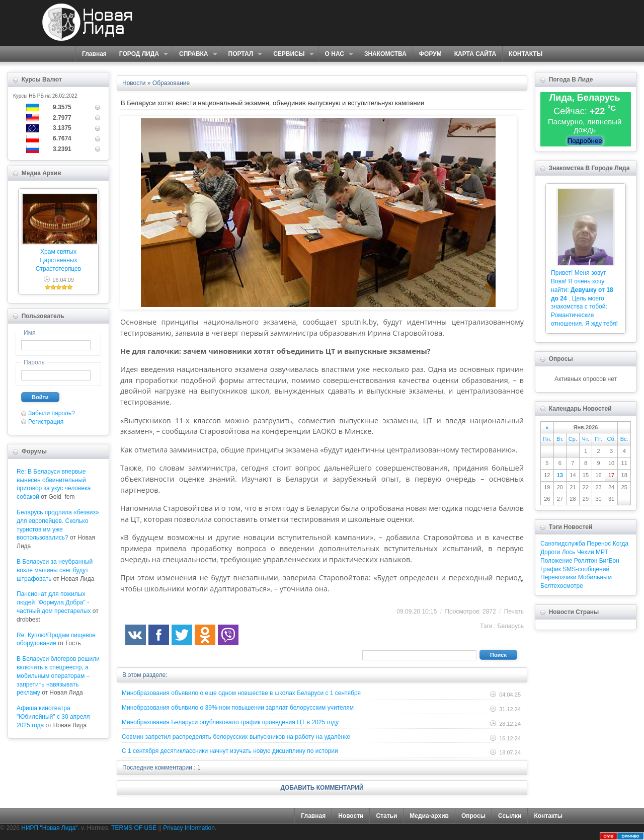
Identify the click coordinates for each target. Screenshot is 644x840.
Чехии (586, 552)
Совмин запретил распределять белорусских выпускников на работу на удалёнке (236, 737)
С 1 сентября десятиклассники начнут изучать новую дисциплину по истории (230, 751)
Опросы (473, 816)
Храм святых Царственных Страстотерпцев (58, 260)
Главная (94, 54)
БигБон (609, 561)
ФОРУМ (430, 54)
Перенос (599, 544)
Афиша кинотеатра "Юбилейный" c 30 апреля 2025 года (53, 717)
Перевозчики (558, 577)
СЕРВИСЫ (290, 54)
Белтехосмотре (562, 586)
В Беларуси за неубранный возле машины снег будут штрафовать (55, 570)
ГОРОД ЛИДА (140, 54)
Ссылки (510, 816)
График (551, 569)
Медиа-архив (429, 816)
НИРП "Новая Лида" (49, 828)
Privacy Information (189, 828)
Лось (569, 552)
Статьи (386, 816)
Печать (514, 612)
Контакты (548, 816)
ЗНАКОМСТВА (385, 54)
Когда (621, 544)
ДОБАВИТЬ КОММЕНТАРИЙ (322, 788)
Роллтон (586, 561)
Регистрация (46, 422)
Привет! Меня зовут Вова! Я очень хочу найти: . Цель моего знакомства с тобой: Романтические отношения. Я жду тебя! (584, 298)
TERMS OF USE (134, 828)
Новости (351, 816)
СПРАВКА (195, 54)
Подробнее (585, 141)
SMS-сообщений (586, 569)
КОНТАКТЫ (526, 54)
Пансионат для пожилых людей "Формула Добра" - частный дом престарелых (54, 602)
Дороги (550, 552)
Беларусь (511, 626)
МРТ (602, 552)
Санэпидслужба (563, 544)
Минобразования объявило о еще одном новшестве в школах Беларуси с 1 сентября (241, 693)
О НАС (336, 54)
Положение (556, 561)
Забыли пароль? (52, 413)
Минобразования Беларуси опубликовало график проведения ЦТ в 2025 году (230, 722)
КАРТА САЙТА (475, 54)
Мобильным (595, 577)
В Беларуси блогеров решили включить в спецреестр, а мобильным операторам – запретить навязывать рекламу (58, 676)
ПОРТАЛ (242, 54)
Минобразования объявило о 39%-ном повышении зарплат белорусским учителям (238, 708)
